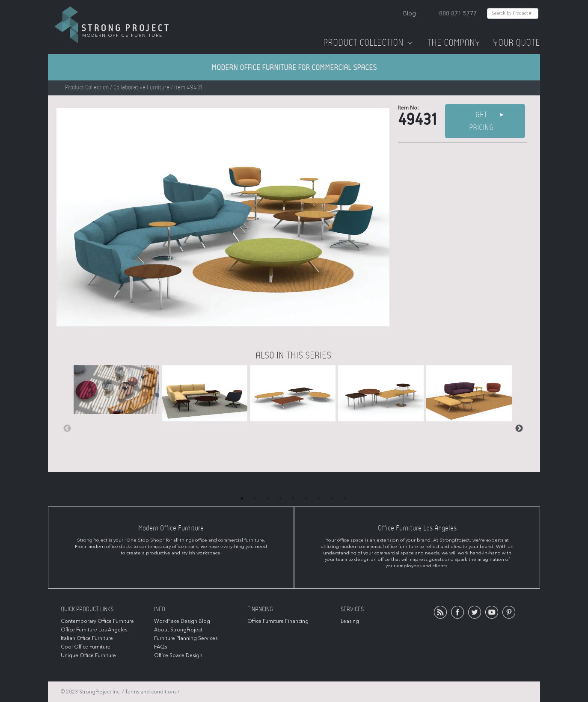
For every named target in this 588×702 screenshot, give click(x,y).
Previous (67, 429)
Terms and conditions (151, 692)
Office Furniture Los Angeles (94, 630)
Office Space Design (178, 655)
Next (519, 429)
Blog (410, 13)
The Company (454, 43)
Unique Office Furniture (88, 655)
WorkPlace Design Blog (182, 621)
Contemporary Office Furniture (97, 621)
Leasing (350, 621)
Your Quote (517, 43)
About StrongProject (178, 630)
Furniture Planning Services (186, 638)
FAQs (160, 647)
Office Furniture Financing (278, 621)
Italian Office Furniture (87, 638)
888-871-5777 (458, 13)
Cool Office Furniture (86, 647)
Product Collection (369, 43)
